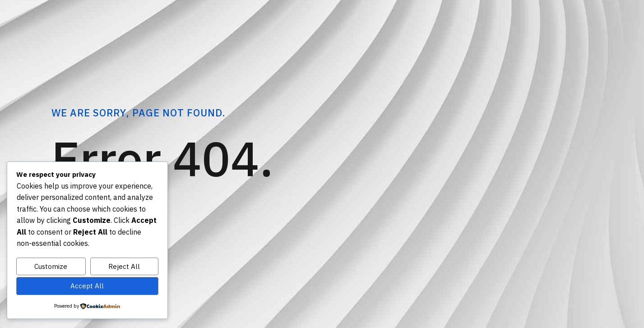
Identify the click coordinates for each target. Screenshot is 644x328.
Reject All (124, 266)
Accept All (87, 286)
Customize (51, 266)
